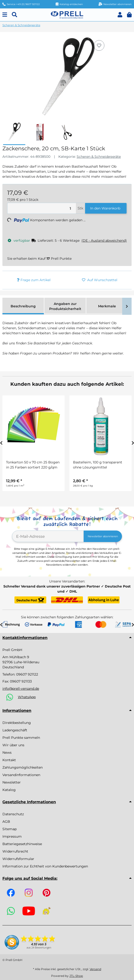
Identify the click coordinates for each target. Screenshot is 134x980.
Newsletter (12, 782)
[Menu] (5, 15)
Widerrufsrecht (15, 851)
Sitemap (10, 829)
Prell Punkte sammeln (21, 738)
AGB (6, 822)
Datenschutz (13, 814)
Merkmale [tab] (107, 306)
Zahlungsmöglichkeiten (23, 767)
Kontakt (9, 760)
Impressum (12, 836)
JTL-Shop (76, 976)
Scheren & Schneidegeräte (99, 157)
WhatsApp (27, 697)
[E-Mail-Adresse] (48, 536)
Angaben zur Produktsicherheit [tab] (65, 306)
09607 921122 (27, 674)
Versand (95, 969)
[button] (120, 15)
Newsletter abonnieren (103, 536)
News (7, 752)
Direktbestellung (17, 723)
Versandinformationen (21, 775)
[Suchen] (14, 15)
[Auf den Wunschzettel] (99, 45)
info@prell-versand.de (21, 689)
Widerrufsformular (18, 859)
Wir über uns (13, 745)
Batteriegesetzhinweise (22, 844)
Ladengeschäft (15, 730)
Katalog (9, 790)
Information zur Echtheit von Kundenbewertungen (45, 866)
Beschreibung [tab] (23, 306)
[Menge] (42, 208)
